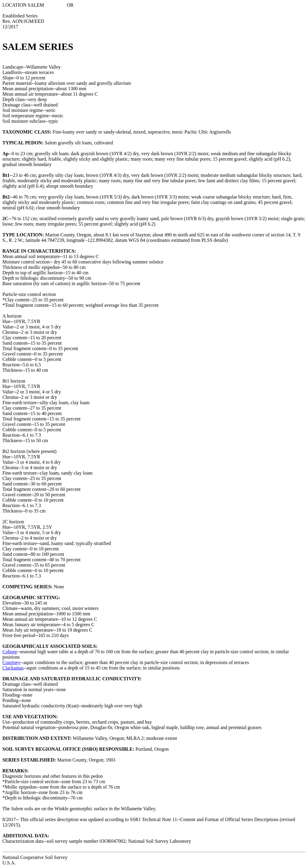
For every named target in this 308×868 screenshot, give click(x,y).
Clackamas (13, 668)
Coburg (10, 652)
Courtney (11, 662)
